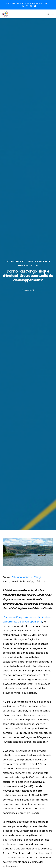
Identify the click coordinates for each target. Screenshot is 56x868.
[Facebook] (27, 6)
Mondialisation (28, 266)
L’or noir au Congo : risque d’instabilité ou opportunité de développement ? (27, 619)
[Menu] (52, 14)
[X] (23, 6)
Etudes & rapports (39, 261)
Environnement (15, 261)
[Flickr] (35, 6)
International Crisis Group (26, 577)
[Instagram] (31, 6)
